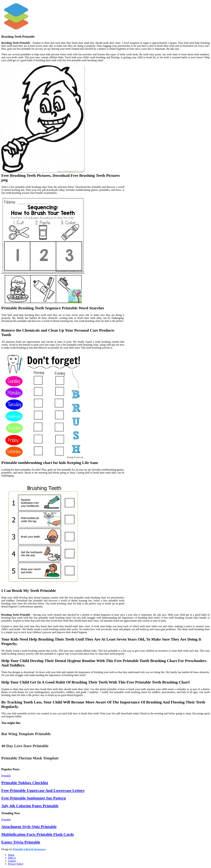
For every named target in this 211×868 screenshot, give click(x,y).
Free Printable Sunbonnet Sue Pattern (34, 798)
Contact (12, 861)
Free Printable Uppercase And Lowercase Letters (43, 790)
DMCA (12, 858)
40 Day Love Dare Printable (25, 746)
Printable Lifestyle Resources (29, 849)
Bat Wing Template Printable (26, 734)
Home (11, 855)
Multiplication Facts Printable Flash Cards (38, 834)
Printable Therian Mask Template (30, 758)
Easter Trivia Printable (21, 842)
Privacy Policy (16, 864)
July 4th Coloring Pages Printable (30, 806)
